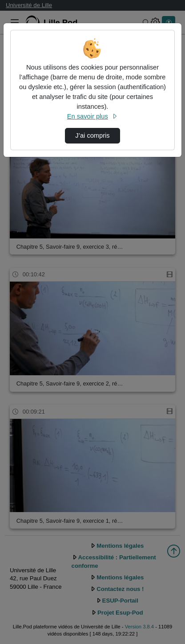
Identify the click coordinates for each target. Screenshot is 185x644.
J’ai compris (92, 135)
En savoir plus (92, 116)
